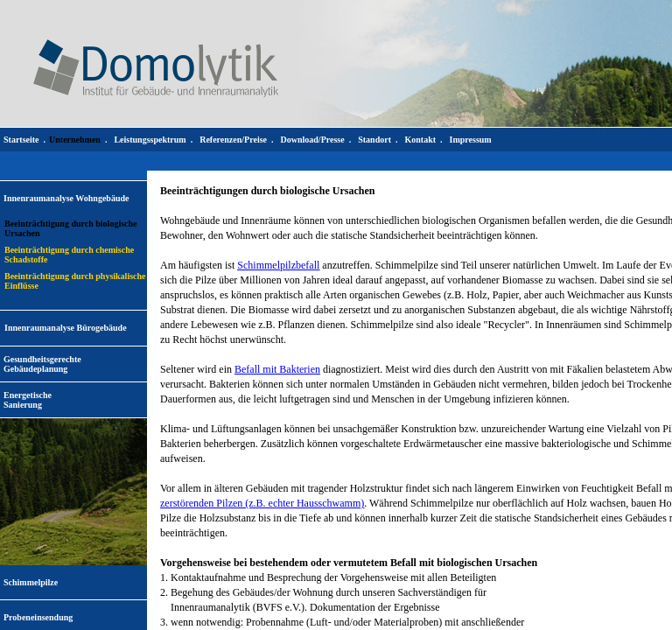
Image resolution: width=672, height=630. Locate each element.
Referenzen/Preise (233, 140)
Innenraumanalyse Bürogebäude (66, 328)
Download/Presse (313, 140)
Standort (374, 140)
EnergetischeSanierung (28, 400)
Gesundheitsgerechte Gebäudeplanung (42, 364)
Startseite (21, 140)
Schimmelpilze (31, 582)
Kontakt (420, 140)
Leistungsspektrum (150, 140)
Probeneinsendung (38, 617)
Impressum (471, 140)
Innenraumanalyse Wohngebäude (66, 198)
